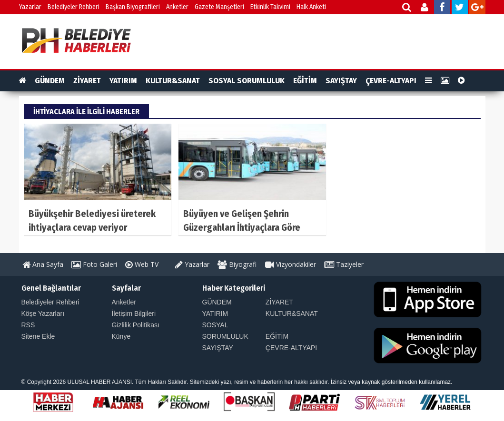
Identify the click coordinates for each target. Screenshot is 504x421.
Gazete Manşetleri (219, 7)
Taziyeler (344, 264)
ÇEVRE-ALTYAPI (391, 81)
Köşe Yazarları (43, 313)
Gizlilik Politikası (136, 325)
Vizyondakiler (291, 264)
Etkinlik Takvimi (270, 7)
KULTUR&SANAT (173, 81)
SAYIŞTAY (341, 81)
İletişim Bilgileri (134, 313)
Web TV (142, 264)
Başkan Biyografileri (133, 7)
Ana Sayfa (43, 264)
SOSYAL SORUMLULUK (247, 81)
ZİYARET (87, 81)
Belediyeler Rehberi (74, 7)
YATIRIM (123, 81)
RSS (28, 325)
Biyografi (237, 264)
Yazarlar (30, 7)
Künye (121, 336)
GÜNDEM (50, 81)
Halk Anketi (311, 7)
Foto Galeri (94, 264)
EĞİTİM (305, 81)
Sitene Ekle (38, 336)
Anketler (177, 7)
